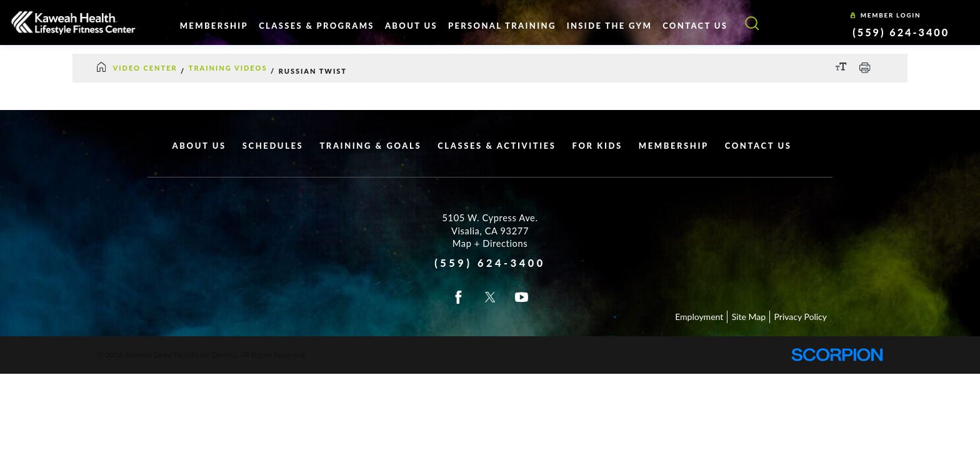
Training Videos (228, 68)
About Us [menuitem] (411, 26)
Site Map (749, 317)
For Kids (597, 146)
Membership (674, 146)
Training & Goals (370, 146)
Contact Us (758, 146)
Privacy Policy (801, 317)
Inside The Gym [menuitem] (609, 26)
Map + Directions (490, 243)
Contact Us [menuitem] (695, 26)
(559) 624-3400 (901, 32)
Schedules (273, 146)
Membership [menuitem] (214, 26)
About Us (199, 146)
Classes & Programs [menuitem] (317, 26)
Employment (699, 317)
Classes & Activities (497, 146)
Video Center (145, 68)
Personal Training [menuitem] (502, 26)
